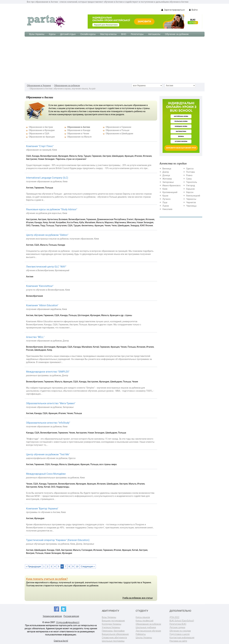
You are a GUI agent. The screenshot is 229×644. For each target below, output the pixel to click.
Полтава (190, 172)
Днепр (166, 172)
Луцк (165, 202)
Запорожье (168, 182)
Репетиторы (137, 34)
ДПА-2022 (174, 617)
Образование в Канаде (79, 130)
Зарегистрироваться (173, 10)
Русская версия (71, 616)
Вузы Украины (37, 34)
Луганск (166, 199)
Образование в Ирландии (42, 130)
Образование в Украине (39, 86)
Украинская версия (52, 616)
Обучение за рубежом (177, 34)
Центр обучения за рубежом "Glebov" (47, 235)
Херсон (190, 192)
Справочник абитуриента (114, 638)
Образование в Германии (118, 127)
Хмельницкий (193, 196)
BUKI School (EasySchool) (182, 621)
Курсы (52, 34)
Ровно (189, 175)
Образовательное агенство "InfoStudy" (48, 423)
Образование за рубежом (67, 86)
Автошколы (154, 34)
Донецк (166, 175)
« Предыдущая (33, 566)
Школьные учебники (146, 627)
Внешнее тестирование (113, 621)
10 (77, 566)
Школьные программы (113, 641)
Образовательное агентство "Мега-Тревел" (51, 403)
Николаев (167, 209)
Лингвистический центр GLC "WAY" (46, 267)
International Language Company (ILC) (47, 178)
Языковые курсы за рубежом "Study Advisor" (52, 209)
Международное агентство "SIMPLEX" (48, 372)
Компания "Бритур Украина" (42, 509)
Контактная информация (182, 638)
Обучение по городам (180, 631)
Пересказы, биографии (113, 631)
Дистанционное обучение (148, 631)
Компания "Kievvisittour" (40, 286)
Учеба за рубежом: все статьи (137, 598)
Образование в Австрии (41, 127)
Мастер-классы (108, 34)
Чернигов (191, 202)
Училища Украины (111, 627)
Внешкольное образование (115, 634)
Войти (193, 10)
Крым (165, 196)
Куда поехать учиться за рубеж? (47, 579)
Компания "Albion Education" (42, 305)
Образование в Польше (117, 130)
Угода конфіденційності (68, 622)
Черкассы (191, 199)
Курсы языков (143, 617)
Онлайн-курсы (88, 34)
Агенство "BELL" (35, 337)
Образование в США (39, 134)
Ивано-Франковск (171, 185)
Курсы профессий (144, 621)
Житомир (167, 179)
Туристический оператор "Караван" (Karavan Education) (58, 540)
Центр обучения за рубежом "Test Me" (48, 454)
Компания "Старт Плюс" (40, 146)
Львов (166, 206)
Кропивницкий (170, 192)
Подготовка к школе (180, 634)
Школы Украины (144, 638)
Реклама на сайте (178, 641)
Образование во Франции (42, 137)
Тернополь (192, 182)
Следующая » (88, 566)
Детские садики (177, 627)
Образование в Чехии (78, 134)
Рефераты (141, 634)
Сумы (189, 179)
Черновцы (191, 206)
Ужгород (190, 185)
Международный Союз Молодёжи (46, 474)
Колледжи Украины (112, 624)
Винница (167, 169)
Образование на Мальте (79, 137)
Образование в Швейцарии (119, 134)
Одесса (190, 169)
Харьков (190, 189)
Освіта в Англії (61, 641)
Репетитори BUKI (178, 624)
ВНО (124, 34)
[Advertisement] (115, 60)
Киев (165, 189)
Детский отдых (68, 34)
